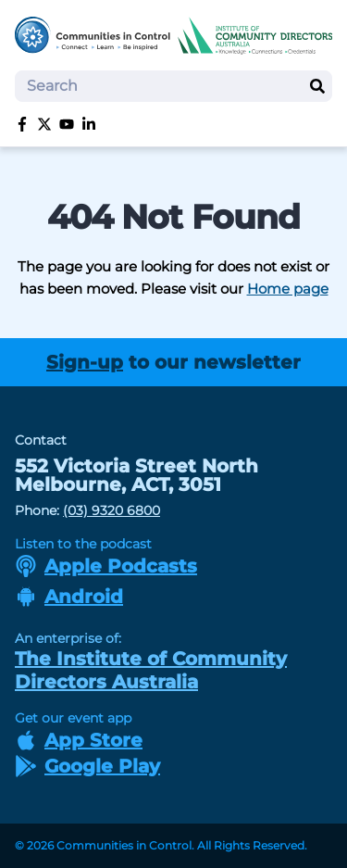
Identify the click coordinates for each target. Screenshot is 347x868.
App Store (79, 740)
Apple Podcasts (106, 566)
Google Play (87, 766)
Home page (288, 289)
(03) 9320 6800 (112, 510)
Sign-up (85, 362)
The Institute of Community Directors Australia (151, 670)
